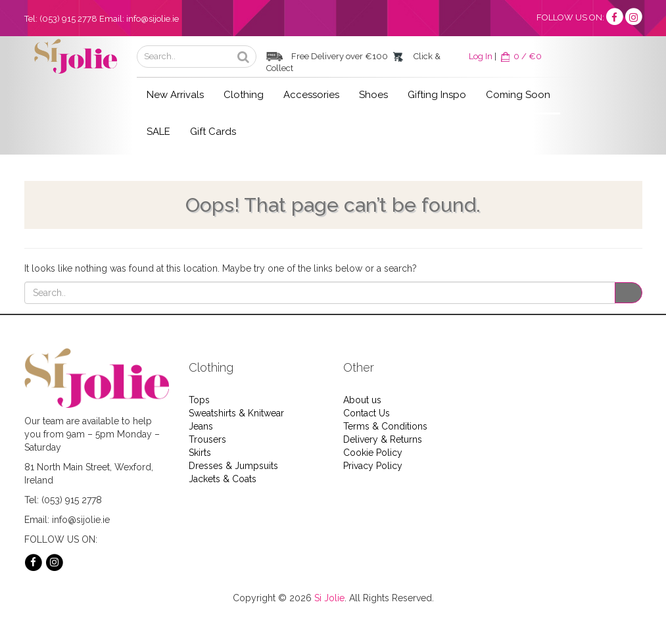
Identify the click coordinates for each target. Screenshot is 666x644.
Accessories (311, 95)
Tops (199, 400)
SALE (158, 132)
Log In (481, 56)
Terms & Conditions (385, 426)
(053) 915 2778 (68, 19)
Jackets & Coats (223, 479)
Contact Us (367, 413)
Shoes (373, 95)
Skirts (200, 453)
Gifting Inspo (437, 95)
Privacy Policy (373, 466)
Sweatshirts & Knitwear (236, 413)
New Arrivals (175, 95)
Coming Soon (518, 95)
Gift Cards (213, 132)
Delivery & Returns (383, 439)
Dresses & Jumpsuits (233, 466)
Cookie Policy (373, 453)
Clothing (244, 95)
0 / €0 (520, 56)
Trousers (207, 439)
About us (362, 400)
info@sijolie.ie (153, 19)
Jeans (201, 426)
